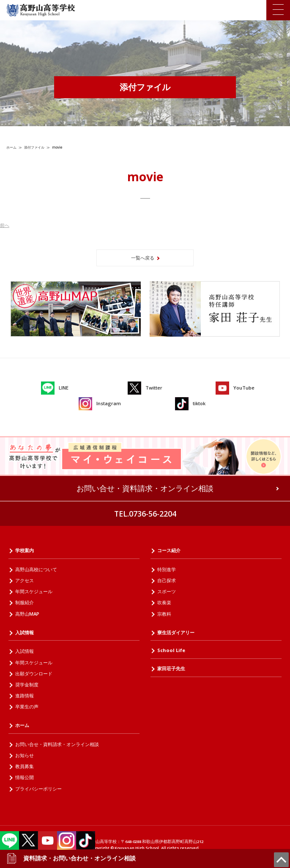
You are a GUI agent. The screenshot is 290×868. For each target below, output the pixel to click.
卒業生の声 (27, 706)
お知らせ (25, 755)
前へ (5, 225)
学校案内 (25, 550)
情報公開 (25, 777)
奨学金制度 (27, 684)
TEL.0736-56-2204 (145, 514)
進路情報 (25, 695)
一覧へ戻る (143, 258)
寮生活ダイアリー (176, 632)
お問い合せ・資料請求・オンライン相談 (145, 488)
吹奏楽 (164, 602)
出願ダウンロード (34, 673)
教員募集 (25, 766)
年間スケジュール (34, 591)
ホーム (11, 147)
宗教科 (164, 614)
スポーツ (167, 591)
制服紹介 (25, 602)
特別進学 (167, 569)
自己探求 (167, 580)
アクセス (25, 580)
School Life (171, 650)
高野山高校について (36, 569)
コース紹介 (169, 550)
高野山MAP (27, 614)
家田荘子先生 (171, 668)
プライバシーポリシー (38, 789)
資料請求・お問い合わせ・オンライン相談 (71, 858)
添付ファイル (34, 147)
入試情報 (25, 632)
